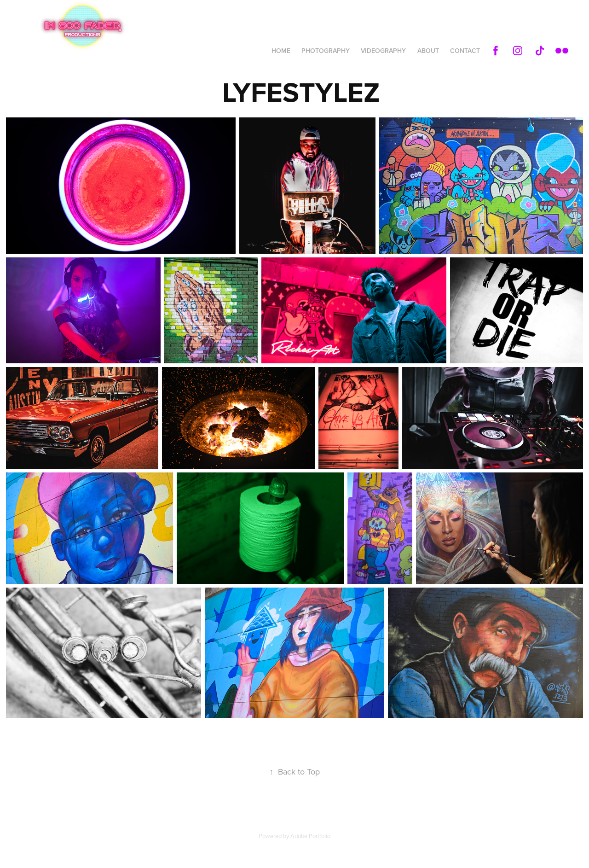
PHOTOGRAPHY (326, 51)
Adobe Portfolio (310, 836)
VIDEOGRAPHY (383, 51)
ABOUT (428, 51)
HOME (281, 51)
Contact (465, 51)
